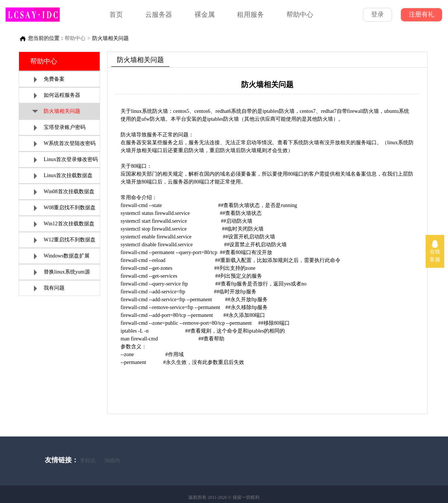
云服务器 (159, 15)
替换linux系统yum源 (62, 272)
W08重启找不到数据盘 (65, 208)
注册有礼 (421, 14)
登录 (377, 14)
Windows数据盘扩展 (62, 256)
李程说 (88, 461)
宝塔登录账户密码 (60, 128)
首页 (116, 15)
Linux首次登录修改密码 (66, 160)
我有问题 (49, 288)
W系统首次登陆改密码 (65, 144)
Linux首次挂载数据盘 (63, 176)
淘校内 (112, 461)
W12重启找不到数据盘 (65, 240)
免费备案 (49, 79)
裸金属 (205, 15)
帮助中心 (300, 15)
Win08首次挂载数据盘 (64, 192)
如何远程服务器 (57, 95)
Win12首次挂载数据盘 (64, 224)
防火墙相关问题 (56, 112)
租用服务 (251, 15)
